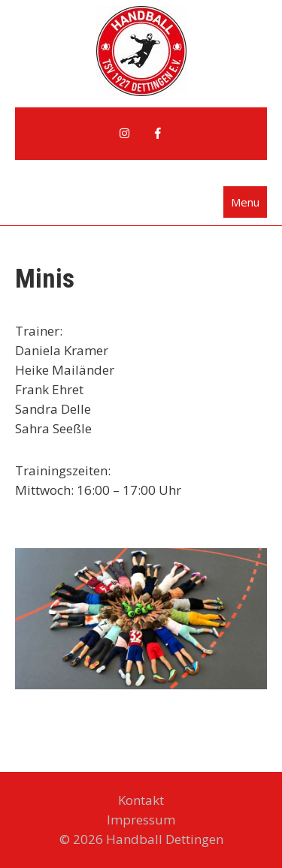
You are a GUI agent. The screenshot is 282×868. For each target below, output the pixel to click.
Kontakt (141, 800)
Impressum (141, 820)
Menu (245, 202)
